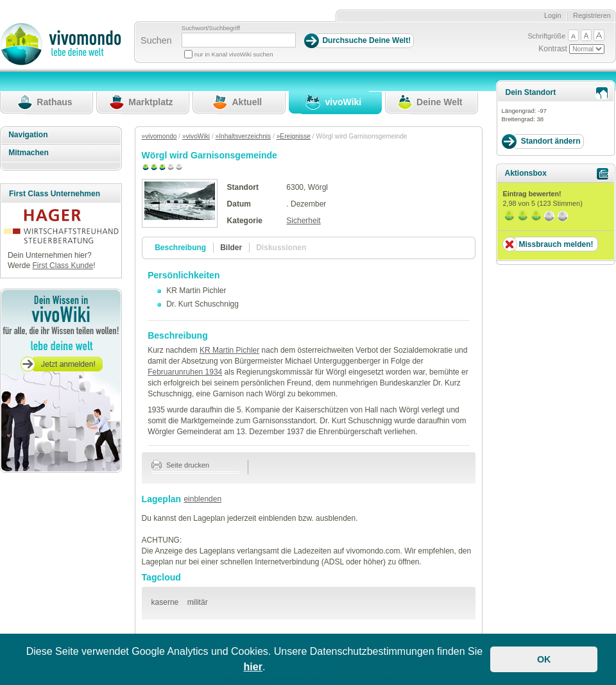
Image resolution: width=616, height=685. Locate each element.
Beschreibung (180, 248)
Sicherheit (303, 221)
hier (253, 667)
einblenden (202, 499)
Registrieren (592, 15)
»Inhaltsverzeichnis (244, 136)
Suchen (156, 40)
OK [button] (544, 659)
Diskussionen (281, 248)
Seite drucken (181, 465)
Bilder (231, 248)
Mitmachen (29, 153)
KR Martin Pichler (229, 350)
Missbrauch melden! (556, 244)
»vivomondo (159, 136)
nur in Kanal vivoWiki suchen (234, 54)
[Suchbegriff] (239, 40)
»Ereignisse (294, 136)
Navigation (28, 135)
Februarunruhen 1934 (185, 372)
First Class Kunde (63, 266)
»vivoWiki (196, 136)
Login (553, 15)
